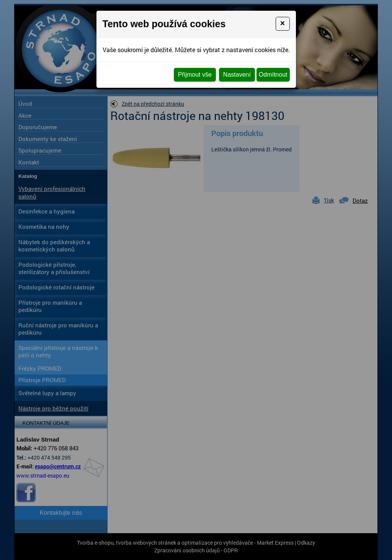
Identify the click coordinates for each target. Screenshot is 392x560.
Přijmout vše (195, 75)
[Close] (283, 24)
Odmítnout (273, 75)
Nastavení (237, 75)
